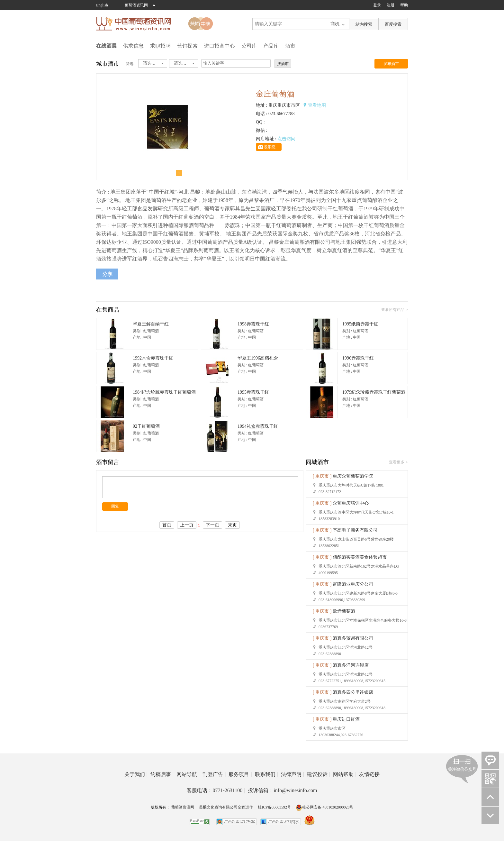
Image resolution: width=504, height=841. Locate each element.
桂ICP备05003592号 (274, 807)
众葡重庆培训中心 (351, 503)
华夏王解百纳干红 (151, 324)
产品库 (271, 46)
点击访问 (286, 139)
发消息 (270, 147)
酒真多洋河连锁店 (351, 665)
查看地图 (317, 105)
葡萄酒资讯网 (136, 5)
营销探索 (187, 46)
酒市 (290, 46)
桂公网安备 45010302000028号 (324, 807)
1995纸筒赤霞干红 (360, 324)
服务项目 (240, 774)
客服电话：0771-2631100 (216, 790)
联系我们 (266, 774)
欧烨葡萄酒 (344, 611)
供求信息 (133, 46)
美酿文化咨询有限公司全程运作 (226, 807)
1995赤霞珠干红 (253, 392)
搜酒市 (283, 64)
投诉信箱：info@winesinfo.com (282, 790)
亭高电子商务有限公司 (355, 530)
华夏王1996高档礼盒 (258, 358)
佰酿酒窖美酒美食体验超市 (360, 557)
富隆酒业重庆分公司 (353, 584)
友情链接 (369, 774)
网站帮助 (345, 774)
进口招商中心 (220, 46)
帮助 (404, 5)
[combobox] (153, 63)
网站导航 (188, 774)
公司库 (249, 46)
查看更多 (397, 462)
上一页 (187, 525)
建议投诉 (319, 774)
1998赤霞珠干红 (253, 324)
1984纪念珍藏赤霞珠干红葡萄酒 (164, 392)
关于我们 (136, 774)
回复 (115, 506)
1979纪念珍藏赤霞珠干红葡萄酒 (374, 392)
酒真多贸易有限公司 (353, 638)
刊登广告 (214, 774)
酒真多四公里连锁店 (353, 692)
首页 (167, 525)
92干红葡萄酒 (146, 426)
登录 (377, 5)
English (102, 5)
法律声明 (292, 774)
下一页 (212, 525)
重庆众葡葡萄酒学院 (353, 476)
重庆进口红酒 (346, 719)
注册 (391, 5)
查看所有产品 (393, 310)
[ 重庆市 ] (322, 476)
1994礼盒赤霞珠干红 (258, 426)
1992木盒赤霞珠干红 (153, 358)
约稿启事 (162, 774)
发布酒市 (391, 64)
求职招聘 (160, 46)
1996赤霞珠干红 (358, 358)
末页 (232, 525)
